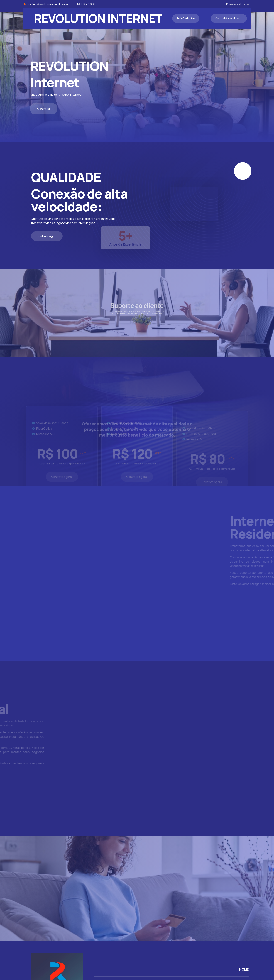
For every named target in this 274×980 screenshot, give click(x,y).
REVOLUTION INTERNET (98, 18)
